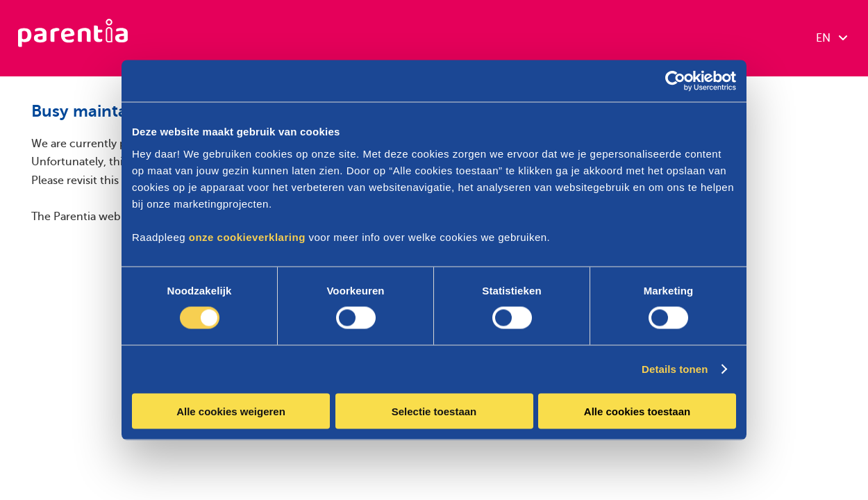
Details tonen (675, 369)
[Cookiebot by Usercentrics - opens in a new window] (675, 81)
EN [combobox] (832, 38)
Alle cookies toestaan (637, 411)
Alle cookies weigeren (231, 411)
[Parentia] (73, 38)
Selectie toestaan (434, 411)
